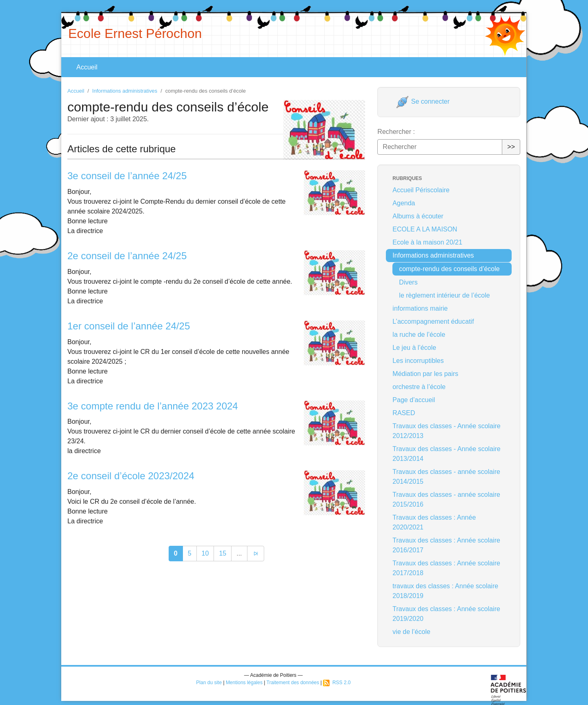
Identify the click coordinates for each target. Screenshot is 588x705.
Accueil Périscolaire (421, 190)
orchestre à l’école (419, 387)
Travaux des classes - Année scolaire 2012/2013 (446, 431)
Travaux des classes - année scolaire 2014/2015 (446, 477)
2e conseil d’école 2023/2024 (131, 476)
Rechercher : (396, 132)
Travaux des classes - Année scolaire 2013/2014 (446, 454)
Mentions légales (244, 683)
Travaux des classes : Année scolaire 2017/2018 (446, 568)
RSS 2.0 (337, 683)
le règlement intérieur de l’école (444, 295)
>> (511, 147)
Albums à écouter (418, 216)
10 (205, 553)
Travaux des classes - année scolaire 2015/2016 (446, 499)
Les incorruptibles (418, 361)
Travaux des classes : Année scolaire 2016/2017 (446, 545)
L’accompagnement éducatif (433, 321)
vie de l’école (411, 632)
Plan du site (209, 683)
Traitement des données (293, 683)
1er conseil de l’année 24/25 (129, 326)
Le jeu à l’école (414, 348)
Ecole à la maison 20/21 (427, 242)
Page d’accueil (414, 400)
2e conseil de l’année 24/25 (127, 256)
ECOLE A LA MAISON (425, 229)
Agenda (404, 203)
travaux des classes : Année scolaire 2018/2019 (445, 591)
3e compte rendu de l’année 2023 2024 (153, 406)
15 (223, 553)
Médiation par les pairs (425, 374)
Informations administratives (125, 91)
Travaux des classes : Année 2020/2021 (434, 522)
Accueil (87, 67)
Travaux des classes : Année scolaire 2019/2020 (446, 614)
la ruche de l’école (419, 335)
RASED (404, 413)
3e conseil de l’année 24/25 (127, 176)
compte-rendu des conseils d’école (449, 269)
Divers (408, 282)
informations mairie (420, 308)
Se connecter (423, 101)
